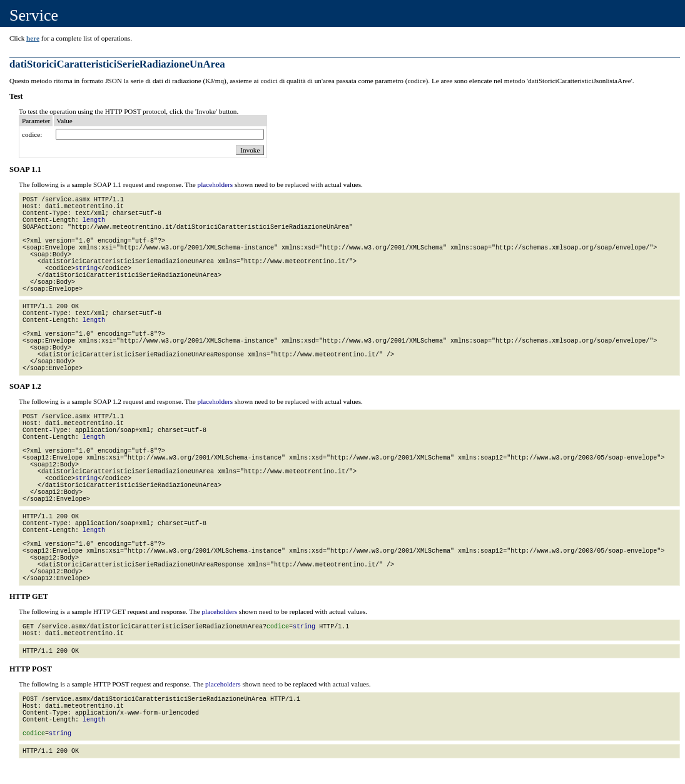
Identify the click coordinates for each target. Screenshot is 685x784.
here (33, 38)
